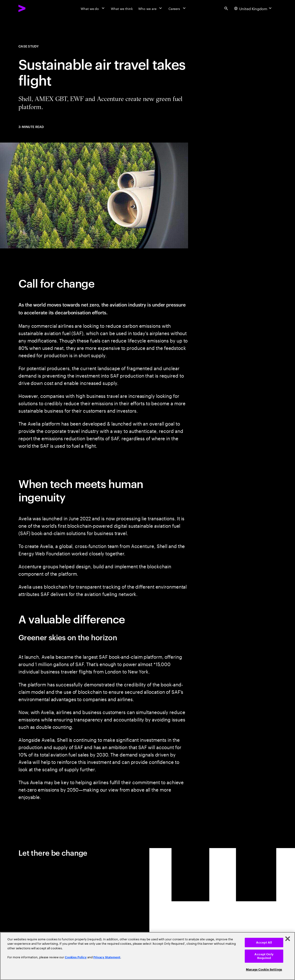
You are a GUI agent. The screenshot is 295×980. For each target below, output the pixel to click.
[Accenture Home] (32, 8)
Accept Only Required (264, 956)
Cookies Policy (76, 957)
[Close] (288, 939)
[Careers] (178, 8)
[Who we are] (150, 8)
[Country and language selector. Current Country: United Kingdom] (253, 8)
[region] (147, 956)
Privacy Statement (107, 957)
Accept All (264, 943)
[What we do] (93, 8)
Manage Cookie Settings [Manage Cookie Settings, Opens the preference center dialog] (264, 970)
